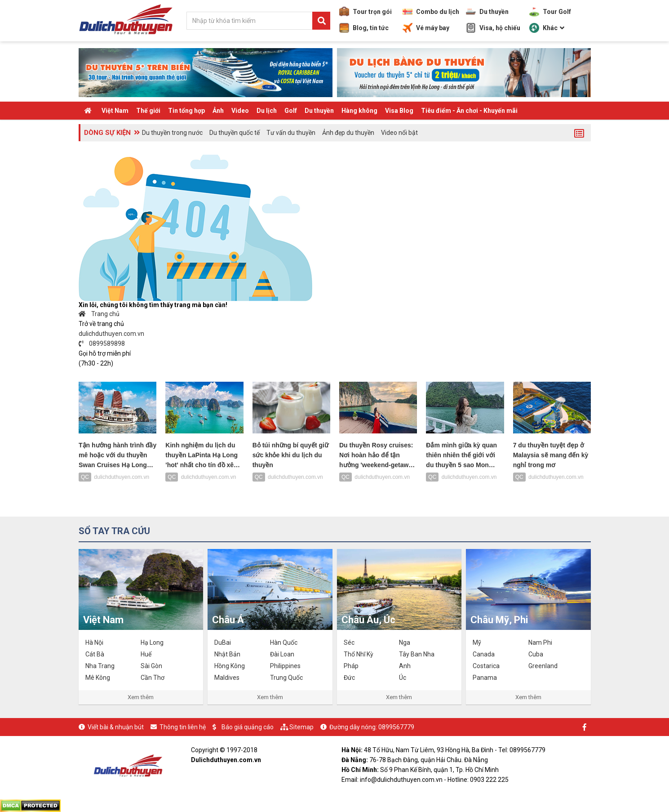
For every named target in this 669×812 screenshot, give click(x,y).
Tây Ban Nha (417, 654)
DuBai (223, 642)
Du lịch (267, 111)
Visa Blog (399, 111)
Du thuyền (487, 12)
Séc (349, 642)
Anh (405, 666)
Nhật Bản (227, 654)
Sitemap (301, 727)
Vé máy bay (426, 28)
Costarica (486, 666)
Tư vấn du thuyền (291, 133)
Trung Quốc (286, 678)
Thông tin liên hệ (183, 727)
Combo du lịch (431, 12)
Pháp (351, 666)
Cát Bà (95, 654)
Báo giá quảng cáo (248, 727)
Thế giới (148, 111)
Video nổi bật (399, 133)
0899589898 (102, 344)
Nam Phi (540, 642)
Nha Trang (100, 666)
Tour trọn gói (366, 12)
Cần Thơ (153, 678)
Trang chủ (99, 314)
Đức (349, 678)
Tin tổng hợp (186, 111)
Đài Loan (282, 654)
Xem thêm (141, 697)
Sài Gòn (151, 666)
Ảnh (218, 111)
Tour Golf (550, 12)
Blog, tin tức (364, 28)
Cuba (536, 654)
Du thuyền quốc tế (235, 133)
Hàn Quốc (284, 642)
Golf (291, 111)
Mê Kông (98, 678)
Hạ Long (152, 642)
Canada (484, 654)
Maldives (227, 678)
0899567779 (396, 727)
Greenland (543, 666)
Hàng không (359, 111)
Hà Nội (94, 642)
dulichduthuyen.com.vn (111, 334)
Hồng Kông (230, 666)
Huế (146, 654)
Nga (405, 642)
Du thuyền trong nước (172, 133)
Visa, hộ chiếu (493, 28)
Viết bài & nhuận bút (116, 727)
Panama (485, 678)
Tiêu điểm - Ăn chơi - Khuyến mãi (469, 111)
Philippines (285, 666)
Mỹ (477, 642)
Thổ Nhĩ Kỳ (359, 654)
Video (240, 111)
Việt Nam (115, 111)
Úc (403, 678)
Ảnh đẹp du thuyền (348, 133)
